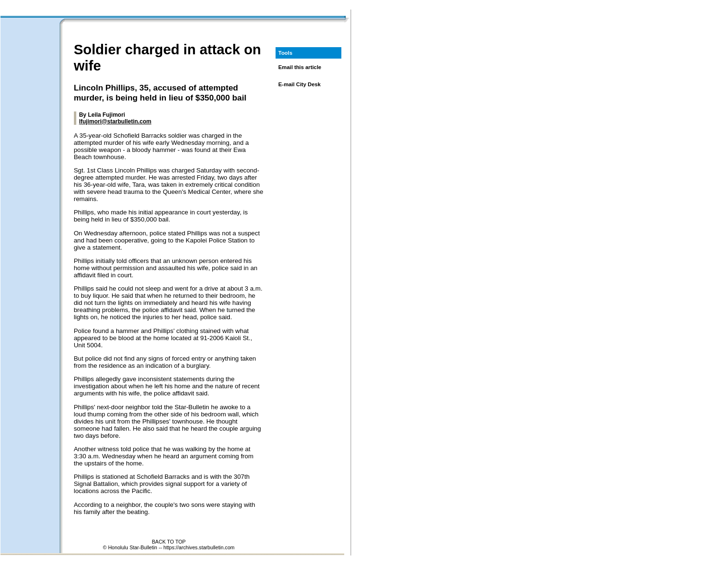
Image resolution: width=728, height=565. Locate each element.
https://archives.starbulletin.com (199, 547)
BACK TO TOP (169, 542)
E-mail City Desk (300, 84)
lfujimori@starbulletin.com (115, 121)
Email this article (300, 67)
